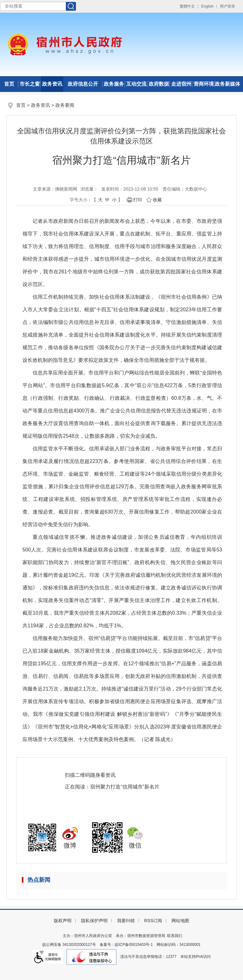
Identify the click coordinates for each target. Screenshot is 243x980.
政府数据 (159, 84)
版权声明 (63, 921)
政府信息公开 (83, 84)
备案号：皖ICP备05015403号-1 (126, 945)
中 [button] (107, 200)
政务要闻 (65, 105)
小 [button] (114, 200)
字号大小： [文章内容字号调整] (81, 200)
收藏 (157, 200)
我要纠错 (126, 921)
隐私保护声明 (94, 921)
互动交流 (136, 84)
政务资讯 (52, 84)
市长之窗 (30, 84)
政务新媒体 (227, 84)
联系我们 (175, 936)
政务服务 (114, 84)
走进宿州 (181, 84)
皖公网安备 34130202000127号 (69, 945)
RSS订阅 (153, 921)
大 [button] (100, 200)
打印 (138, 200)
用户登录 (227, 6)
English (207, 6)
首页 (9, 84)
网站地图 (180, 921)
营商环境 (204, 84)
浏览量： (89, 189)
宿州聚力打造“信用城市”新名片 (125, 787)
